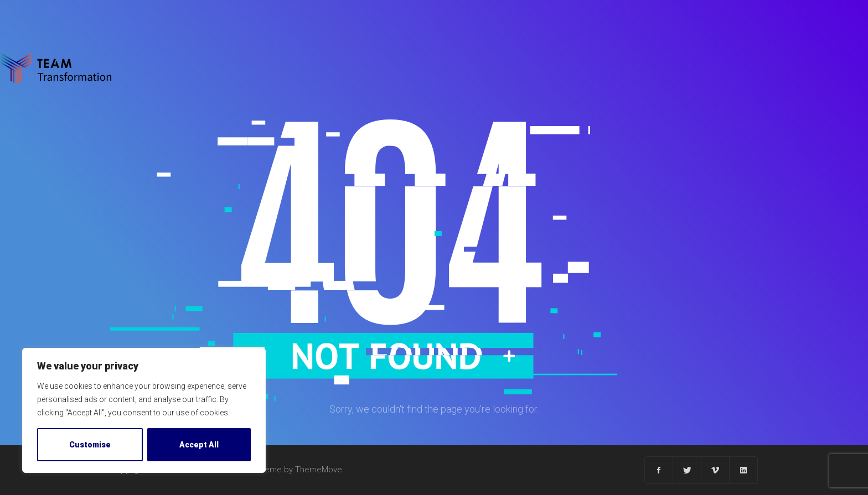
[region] (144, 410)
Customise (90, 445)
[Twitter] (687, 470)
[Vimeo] (715, 470)
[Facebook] (659, 470)
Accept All (199, 445)
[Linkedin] (743, 470)
